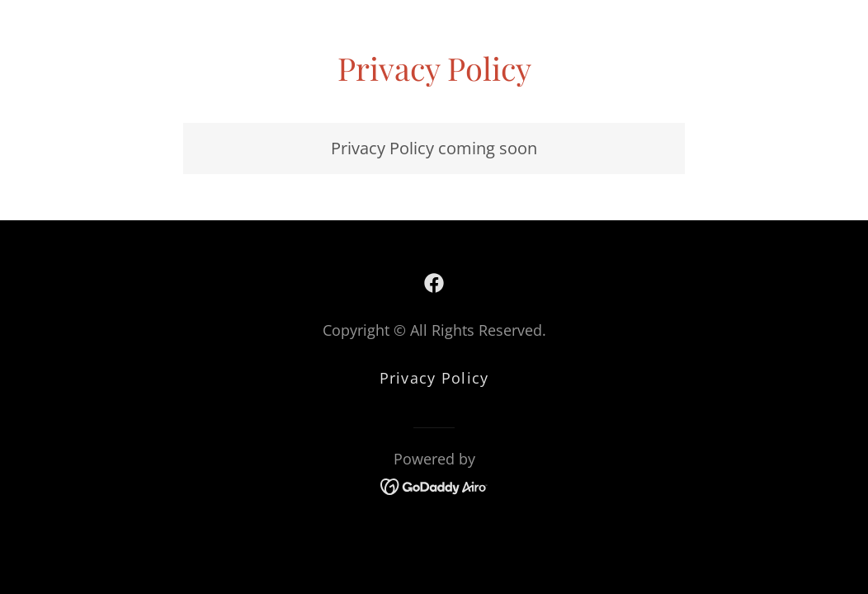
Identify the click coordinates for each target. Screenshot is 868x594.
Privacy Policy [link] (434, 378)
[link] (434, 283)
